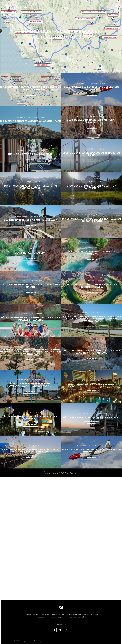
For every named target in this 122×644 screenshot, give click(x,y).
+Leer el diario (30, 95)
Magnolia (41, 543)
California (103, 83)
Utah (104, 281)
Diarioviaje (22, 543)
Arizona (104, 215)
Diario (36, 83)
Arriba (106, 543)
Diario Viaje (18, 7)
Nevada (43, 216)
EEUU (40, 83)
